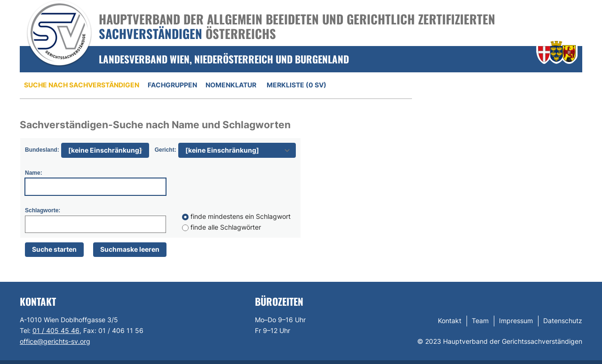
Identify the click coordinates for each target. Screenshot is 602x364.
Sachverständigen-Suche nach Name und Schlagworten (155, 125)
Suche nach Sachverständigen (82, 85)
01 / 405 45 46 (56, 330)
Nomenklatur (231, 85)
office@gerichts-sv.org (55, 341)
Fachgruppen (172, 85)
